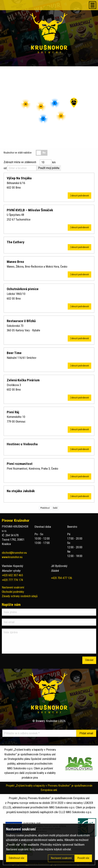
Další (55, 508)
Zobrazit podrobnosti (79, 196)
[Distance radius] (46, 162)
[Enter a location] (22, 168)
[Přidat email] (86, 733)
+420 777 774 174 (12, 580)
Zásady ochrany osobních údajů (20, 596)
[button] (74, 103)
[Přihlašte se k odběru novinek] (39, 733)
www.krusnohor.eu (12, 557)
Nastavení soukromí (13, 587)
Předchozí (45, 508)
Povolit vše (83, 858)
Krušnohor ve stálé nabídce (18, 153)
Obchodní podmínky (13, 592)
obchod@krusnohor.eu (14, 553)
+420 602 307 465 (12, 575)
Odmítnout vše (17, 858)
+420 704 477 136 (62, 578)
